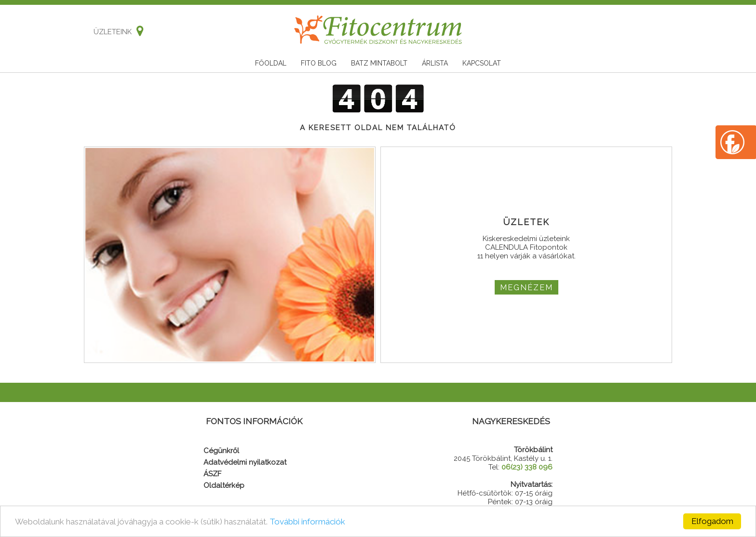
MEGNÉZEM (526, 287)
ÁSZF (212, 474)
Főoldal (271, 63)
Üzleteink (116, 32)
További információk (307, 522)
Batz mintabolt (379, 63)
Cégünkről (221, 451)
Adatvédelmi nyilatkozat (245, 462)
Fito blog (319, 63)
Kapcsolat (482, 63)
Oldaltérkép (224, 485)
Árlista (435, 63)
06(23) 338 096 (527, 467)
